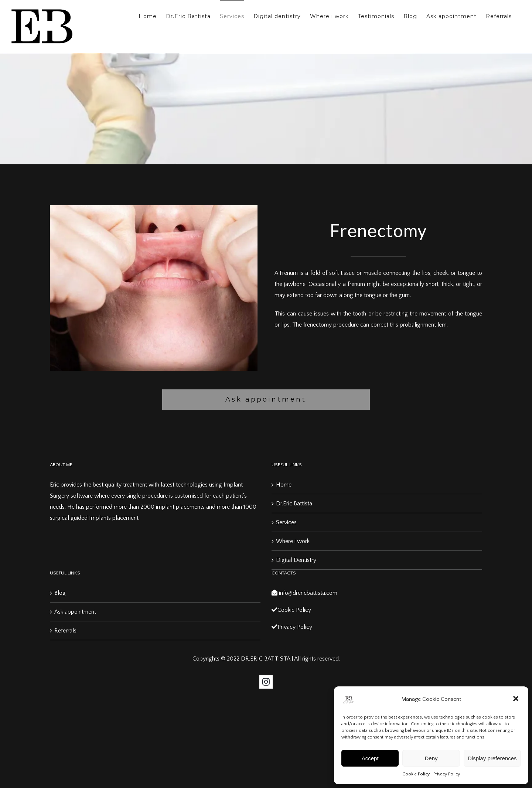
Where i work (293, 541)
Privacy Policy (447, 774)
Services (286, 522)
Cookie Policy (416, 774)
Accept (370, 758)
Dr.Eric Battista (294, 504)
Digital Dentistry (296, 560)
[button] (516, 699)
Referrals (65, 631)
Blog (60, 593)
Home (284, 485)
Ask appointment (75, 612)
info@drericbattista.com (304, 593)
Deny (431, 758)
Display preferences (492, 758)
